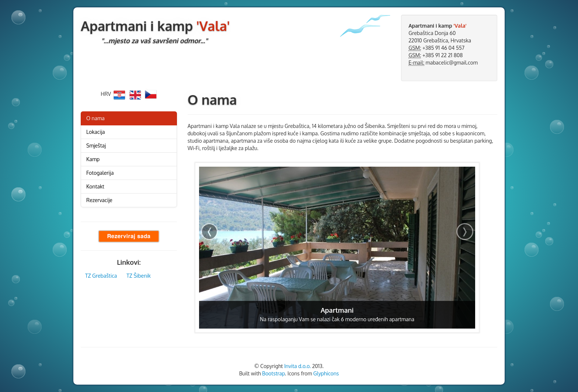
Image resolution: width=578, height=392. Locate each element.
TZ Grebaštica (101, 276)
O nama (95, 118)
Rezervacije (99, 200)
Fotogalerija (100, 173)
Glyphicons (326, 373)
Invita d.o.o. (297, 366)
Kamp (93, 159)
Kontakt (95, 186)
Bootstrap (274, 373)
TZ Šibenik (139, 276)
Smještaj (96, 145)
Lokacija (95, 132)
